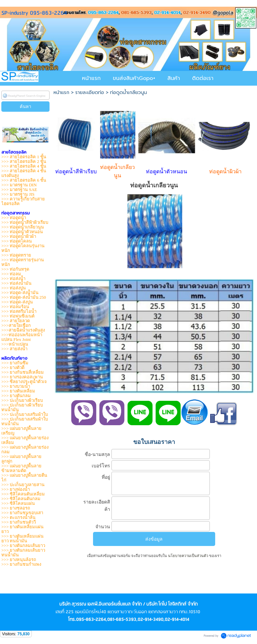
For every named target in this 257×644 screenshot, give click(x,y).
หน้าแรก (61, 93)
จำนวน (103, 527)
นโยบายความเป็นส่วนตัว (188, 556)
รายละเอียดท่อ (90, 93)
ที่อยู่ (106, 477)
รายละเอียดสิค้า (97, 505)
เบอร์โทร (101, 466)
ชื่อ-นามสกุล (97, 454)
